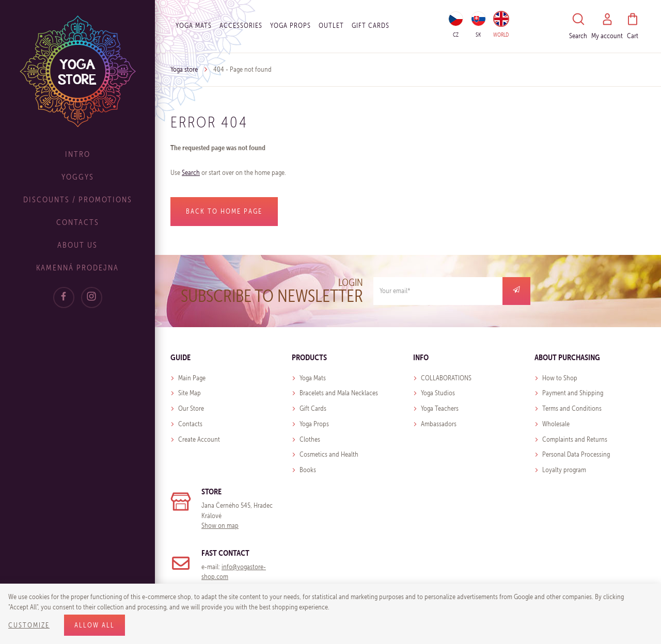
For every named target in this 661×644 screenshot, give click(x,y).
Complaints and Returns (575, 439)
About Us (77, 245)
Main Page (192, 378)
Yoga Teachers (440, 408)
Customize (29, 625)
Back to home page (224, 211)
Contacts (78, 222)
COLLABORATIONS (446, 378)
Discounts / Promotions (78, 199)
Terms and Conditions (572, 408)
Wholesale (556, 424)
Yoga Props (290, 26)
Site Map (190, 393)
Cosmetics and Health (329, 454)
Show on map (220, 526)
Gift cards (371, 26)
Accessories (241, 26)
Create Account (199, 439)
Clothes (310, 439)
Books (308, 470)
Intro (78, 154)
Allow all (95, 625)
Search (191, 173)
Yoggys (78, 177)
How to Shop (560, 378)
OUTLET (331, 26)
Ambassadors (439, 424)
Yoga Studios (438, 393)
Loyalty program (564, 470)
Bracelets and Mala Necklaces (339, 393)
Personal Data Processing (576, 454)
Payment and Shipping (573, 393)
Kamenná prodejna (77, 268)
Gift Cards (313, 408)
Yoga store (184, 69)
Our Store (191, 408)
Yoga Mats (194, 26)
